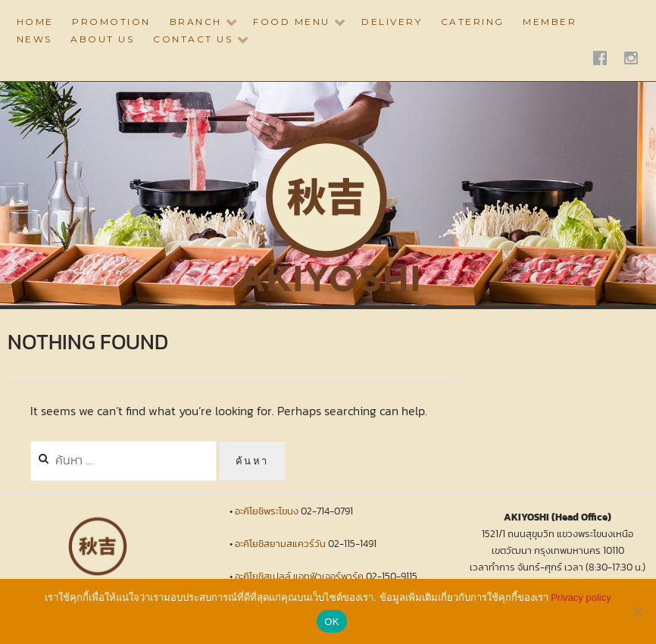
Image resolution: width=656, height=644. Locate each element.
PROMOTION (111, 22)
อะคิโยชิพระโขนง (267, 511)
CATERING (473, 22)
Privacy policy (581, 597)
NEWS (34, 39)
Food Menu (292, 22)
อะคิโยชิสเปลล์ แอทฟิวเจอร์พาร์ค (299, 576)
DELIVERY (392, 22)
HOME (35, 22)
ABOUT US (102, 39)
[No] (637, 611)
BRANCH (196, 22)
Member (550, 22)
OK (331, 622)
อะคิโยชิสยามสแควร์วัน (280, 544)
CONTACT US (193, 39)
